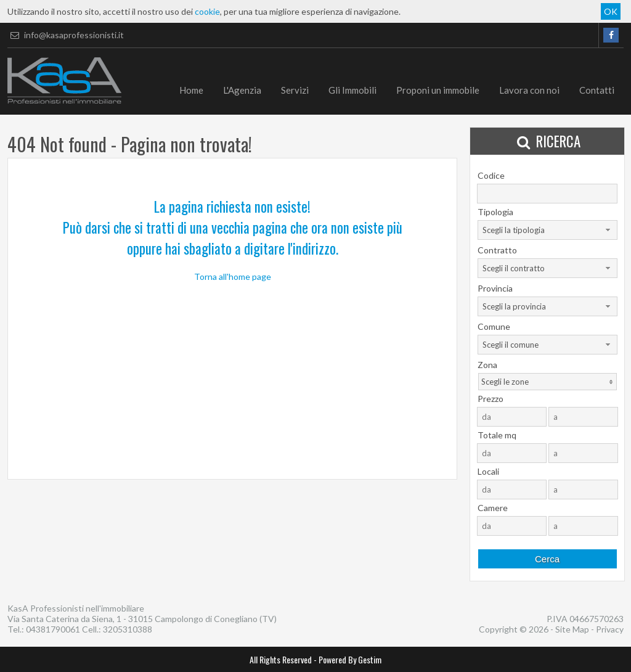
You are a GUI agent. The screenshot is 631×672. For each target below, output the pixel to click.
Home (191, 90)
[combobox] (548, 230)
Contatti (597, 90)
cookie (207, 11)
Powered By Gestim (350, 659)
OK (611, 11)
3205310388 (128, 629)
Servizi (295, 90)
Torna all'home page (233, 277)
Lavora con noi (529, 90)
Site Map (572, 629)
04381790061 (53, 629)
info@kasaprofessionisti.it (66, 35)
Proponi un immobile (438, 90)
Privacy (610, 629)
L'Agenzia (242, 90)
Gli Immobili (352, 90)
